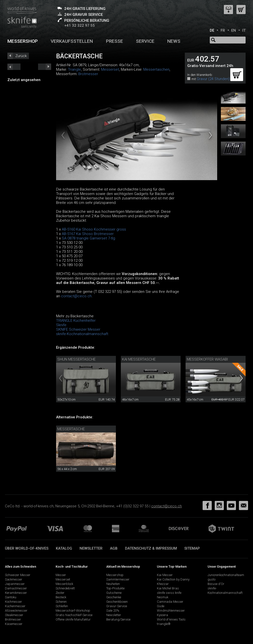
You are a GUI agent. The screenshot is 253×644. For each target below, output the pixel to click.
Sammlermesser (118, 579)
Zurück (21, 56)
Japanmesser (15, 584)
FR (223, 30)
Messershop (23, 41)
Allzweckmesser (16, 611)
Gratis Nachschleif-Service (74, 615)
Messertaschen (156, 69)
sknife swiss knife (169, 593)
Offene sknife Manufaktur (73, 619)
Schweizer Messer (18, 575)
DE (212, 30)
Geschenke (114, 597)
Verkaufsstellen (72, 41)
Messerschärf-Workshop (73, 611)
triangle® (164, 624)
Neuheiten (113, 584)
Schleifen (62, 606)
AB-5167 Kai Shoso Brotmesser (88, 234)
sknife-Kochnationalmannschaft (82, 334)
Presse (115, 41)
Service (145, 41)
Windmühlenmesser (171, 611)
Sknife (61, 325)
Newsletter (91, 548)
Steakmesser (14, 615)
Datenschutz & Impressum (151, 548)
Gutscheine (114, 593)
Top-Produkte (115, 588)
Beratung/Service (118, 619)
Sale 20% (113, 611)
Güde (161, 606)
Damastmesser (16, 588)
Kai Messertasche (139, 359)
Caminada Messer (170, 602)
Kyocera (162, 615)
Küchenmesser (15, 606)
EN (234, 30)
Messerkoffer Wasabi (207, 359)
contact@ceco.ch (76, 296)
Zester (60, 593)
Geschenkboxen (117, 602)
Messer (61, 575)
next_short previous (14, 67)
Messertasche (71, 429)
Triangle (74, 69)
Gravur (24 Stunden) (213, 79)
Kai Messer (165, 575)
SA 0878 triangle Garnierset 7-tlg (88, 238)
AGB (114, 548)
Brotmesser (88, 74)
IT (244, 30)
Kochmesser (13, 602)
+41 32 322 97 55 (80, 25)
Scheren (61, 602)
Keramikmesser (16, 593)
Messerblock (64, 584)
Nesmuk (163, 597)
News (174, 41)
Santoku (11, 597)
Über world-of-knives (27, 548)
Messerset (110, 69)
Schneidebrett (65, 588)
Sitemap (192, 548)
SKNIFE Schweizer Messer (78, 329)
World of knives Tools (171, 619)
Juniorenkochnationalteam (226, 575)
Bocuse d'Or (216, 584)
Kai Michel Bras (168, 588)
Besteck (61, 597)
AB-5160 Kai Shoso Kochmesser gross (94, 229)
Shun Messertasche (76, 359)
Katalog (64, 548)
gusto (211, 579)
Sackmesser (14, 579)
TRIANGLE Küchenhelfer (76, 321)
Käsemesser (14, 624)
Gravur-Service (117, 606)
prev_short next (45, 67)
